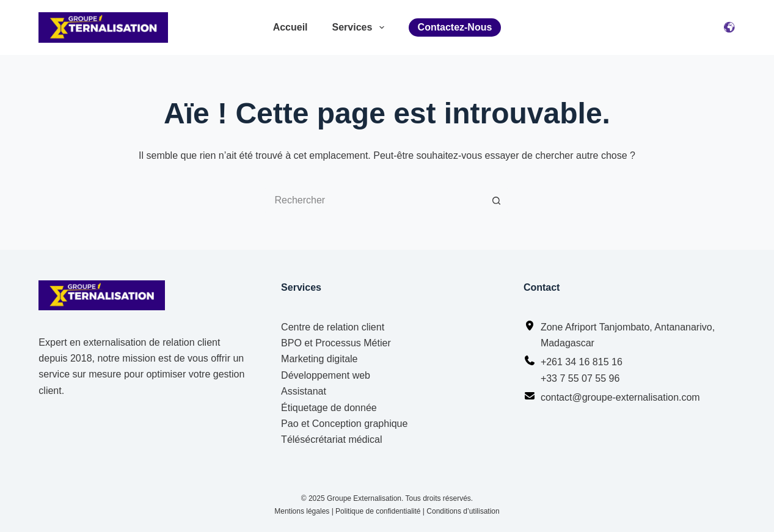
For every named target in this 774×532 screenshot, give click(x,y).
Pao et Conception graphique (344, 424)
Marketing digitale (319, 359)
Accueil (290, 27)
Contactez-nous (455, 27)
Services (358, 27)
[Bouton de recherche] (497, 200)
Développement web (326, 375)
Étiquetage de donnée (329, 408)
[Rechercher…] (374, 200)
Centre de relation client (333, 327)
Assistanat (304, 391)
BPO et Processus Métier (336, 343)
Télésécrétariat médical (331, 439)
